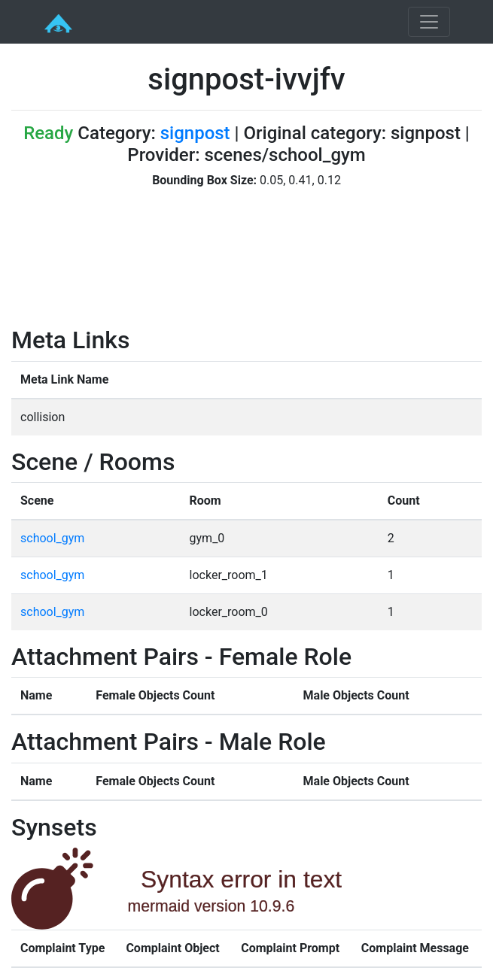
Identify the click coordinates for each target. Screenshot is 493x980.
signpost (195, 133)
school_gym (52, 538)
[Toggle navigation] (429, 22)
